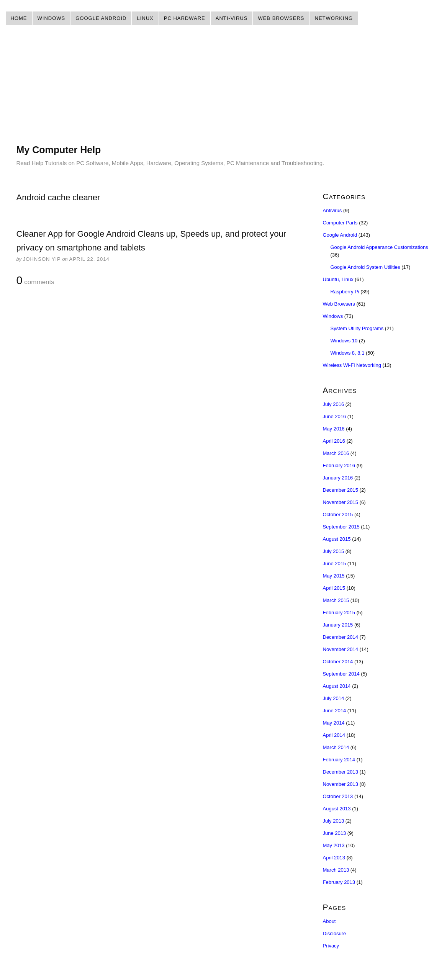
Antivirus (332, 210)
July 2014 (334, 698)
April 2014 (334, 735)
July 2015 (334, 551)
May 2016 (334, 429)
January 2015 (338, 625)
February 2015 (339, 613)
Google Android (101, 18)
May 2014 (334, 723)
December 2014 (341, 637)
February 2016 (339, 465)
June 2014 (335, 711)
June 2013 (335, 833)
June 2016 (335, 416)
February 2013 (339, 882)
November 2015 (341, 502)
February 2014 (339, 760)
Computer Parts (340, 223)
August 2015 (337, 539)
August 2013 (337, 809)
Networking (334, 18)
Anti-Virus (232, 18)
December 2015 (341, 490)
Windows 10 (344, 341)
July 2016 (334, 404)
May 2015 (334, 576)
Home (19, 18)
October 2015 (338, 515)
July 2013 (334, 821)
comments (35, 281)
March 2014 (336, 747)
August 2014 (337, 686)
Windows (52, 18)
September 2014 (341, 674)
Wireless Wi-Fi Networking (352, 365)
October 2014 (338, 662)
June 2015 (335, 564)
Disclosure (335, 933)
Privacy (331, 946)
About (329, 921)
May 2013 (334, 845)
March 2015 (336, 600)
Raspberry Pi (345, 292)
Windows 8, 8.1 (348, 353)
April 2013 (334, 858)
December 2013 (341, 772)
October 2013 (338, 796)
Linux (145, 18)
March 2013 (336, 870)
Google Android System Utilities (365, 267)
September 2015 (341, 527)
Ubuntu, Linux (338, 279)
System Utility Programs (357, 328)
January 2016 (338, 478)
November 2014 (341, 649)
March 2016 (336, 453)
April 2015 (334, 588)
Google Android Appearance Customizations (379, 247)
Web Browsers (281, 18)
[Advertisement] (224, 90)
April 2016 (334, 441)
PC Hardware (185, 18)
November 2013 (341, 784)
